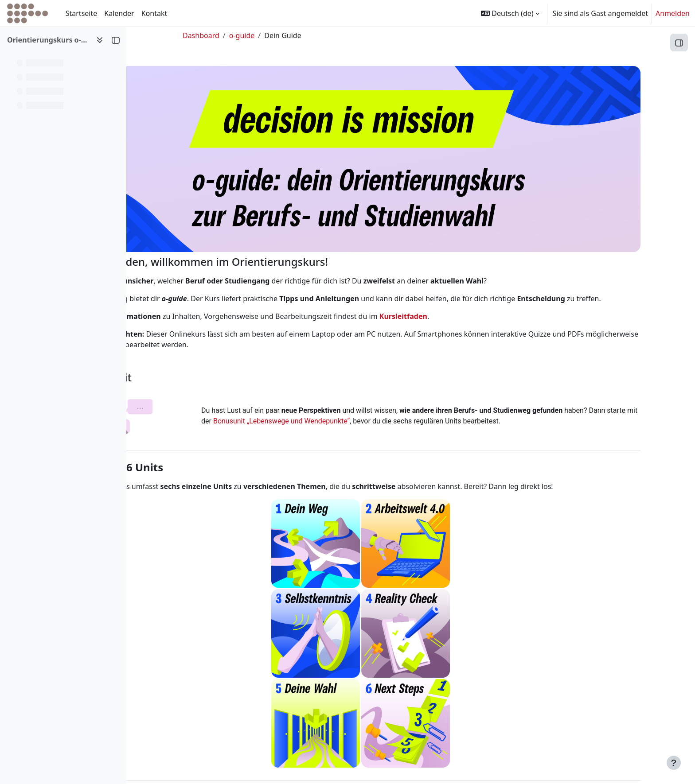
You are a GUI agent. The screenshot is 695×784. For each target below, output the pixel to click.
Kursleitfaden (469, 312)
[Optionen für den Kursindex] (100, 40)
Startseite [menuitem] (82, 13)
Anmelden (673, 13)
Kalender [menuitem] (119, 13)
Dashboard (245, 35)
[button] (510, 13)
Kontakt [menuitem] (154, 13)
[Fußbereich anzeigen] (674, 763)
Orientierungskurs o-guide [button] (48, 40)
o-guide (285, 35)
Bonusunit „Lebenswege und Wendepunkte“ (388, 417)
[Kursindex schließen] (116, 40)
